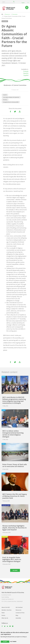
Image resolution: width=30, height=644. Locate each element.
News (3, 613)
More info (3, 639)
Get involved (19, 607)
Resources (8, 14)
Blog (17, 615)
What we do (5, 618)
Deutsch (26, 73)
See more (15, 570)
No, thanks (13, 642)
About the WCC (6, 607)
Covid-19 (5, 95)
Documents (15, 14)
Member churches (7, 610)
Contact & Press (20, 613)
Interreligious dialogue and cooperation (11, 97)
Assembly (18, 618)
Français (26, 71)
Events (3, 615)
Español (26, 75)
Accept (5, 642)
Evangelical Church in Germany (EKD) (11, 102)
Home (2, 14)
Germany (5, 100)
